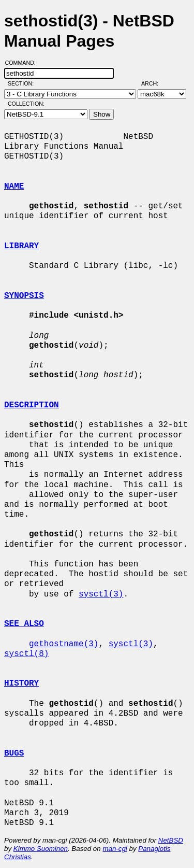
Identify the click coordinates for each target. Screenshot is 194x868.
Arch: (154, 83)
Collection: (26, 104)
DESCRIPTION (32, 405)
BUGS (14, 753)
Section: (23, 83)
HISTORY (21, 684)
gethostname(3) (64, 644)
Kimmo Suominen (41, 849)
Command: (24, 63)
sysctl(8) (26, 654)
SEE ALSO (24, 624)
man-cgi (115, 849)
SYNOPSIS (24, 296)
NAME (14, 187)
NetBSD (171, 840)
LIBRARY (21, 246)
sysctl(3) (101, 594)
